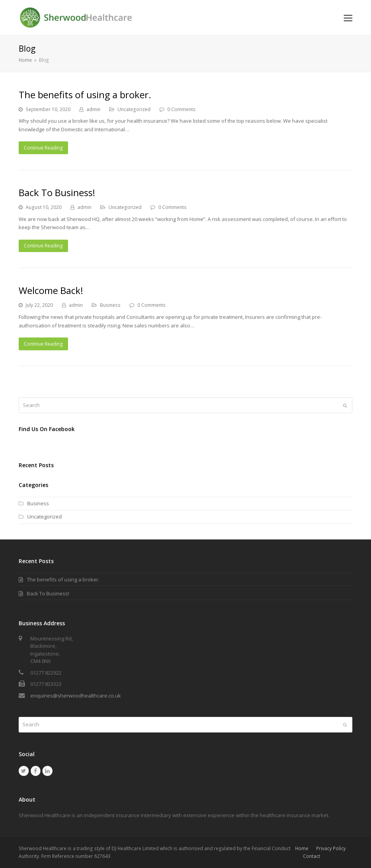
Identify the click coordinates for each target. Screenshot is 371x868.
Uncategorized (134, 109)
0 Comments (181, 109)
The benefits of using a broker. (85, 95)
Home (302, 848)
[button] (348, 17)
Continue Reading (43, 148)
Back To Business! (57, 192)
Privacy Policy (331, 848)
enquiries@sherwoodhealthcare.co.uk (76, 696)
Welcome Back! (51, 290)
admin (93, 109)
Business (110, 305)
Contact (311, 856)
